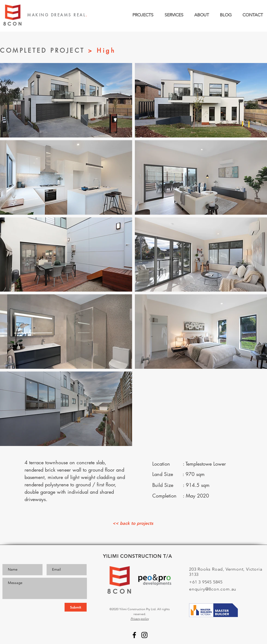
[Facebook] (134, 635)
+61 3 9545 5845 (206, 582)
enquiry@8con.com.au (213, 589)
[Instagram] (144, 635)
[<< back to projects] (133, 523)
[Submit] (76, 607)
